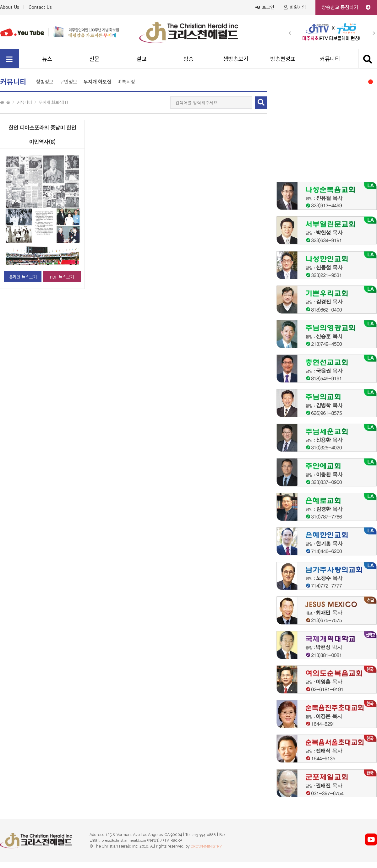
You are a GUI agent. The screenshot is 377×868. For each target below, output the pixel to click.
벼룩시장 (126, 81)
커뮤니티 (330, 59)
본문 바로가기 (0, 0)
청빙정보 (45, 81)
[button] (293, 32)
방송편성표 (283, 59)
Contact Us (40, 7)
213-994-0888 (204, 835)
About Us (10, 7)
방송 (188, 59)
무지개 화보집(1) (54, 102)
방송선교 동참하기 (346, 7)
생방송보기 (236, 59)
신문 (94, 59)
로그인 (265, 7)
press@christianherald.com (124, 840)
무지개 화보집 (97, 82)
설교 (141, 59)
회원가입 (295, 7)
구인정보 (68, 81)
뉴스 (47, 59)
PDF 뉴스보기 (62, 277)
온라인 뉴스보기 (23, 277)
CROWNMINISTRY (206, 846)
